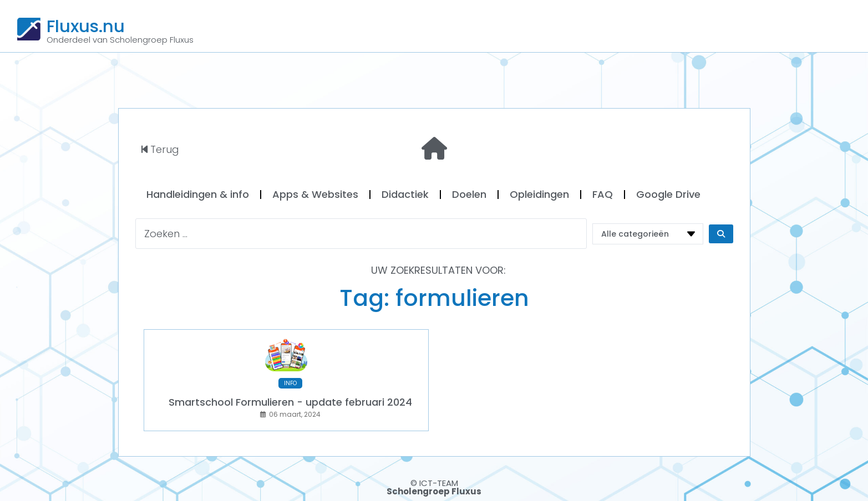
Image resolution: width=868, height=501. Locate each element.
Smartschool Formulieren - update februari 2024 (290, 402)
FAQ (603, 194)
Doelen (469, 194)
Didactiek (405, 194)
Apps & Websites (315, 194)
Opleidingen (539, 194)
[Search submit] (721, 234)
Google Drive (668, 194)
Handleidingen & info (198, 194)
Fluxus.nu (86, 26)
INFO (290, 383)
